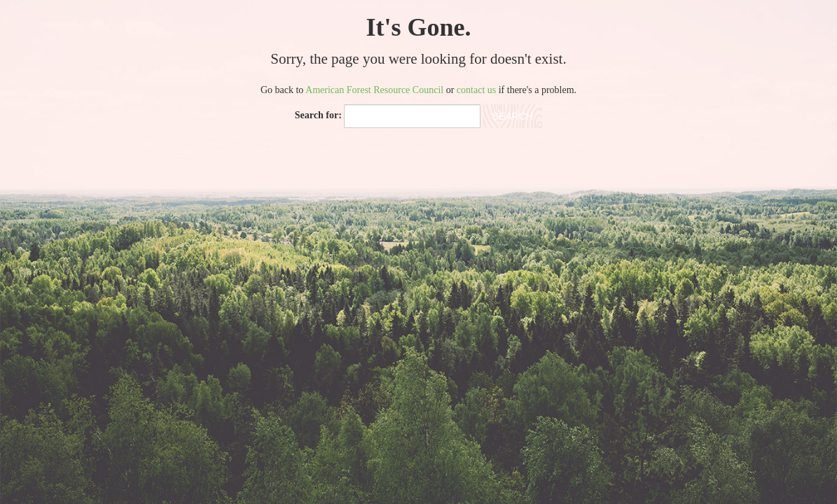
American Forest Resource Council (374, 90)
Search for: (318, 115)
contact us (476, 90)
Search (513, 116)
